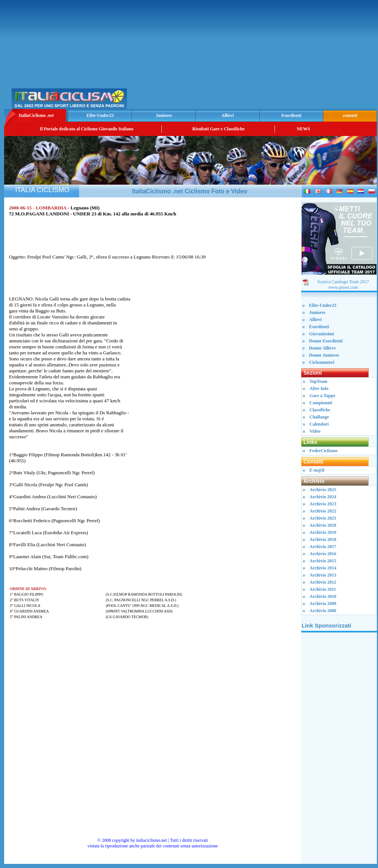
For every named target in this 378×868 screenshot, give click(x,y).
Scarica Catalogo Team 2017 (343, 282)
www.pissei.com (343, 287)
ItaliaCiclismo (36, 115)
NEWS (303, 129)
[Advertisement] (288, 57)
